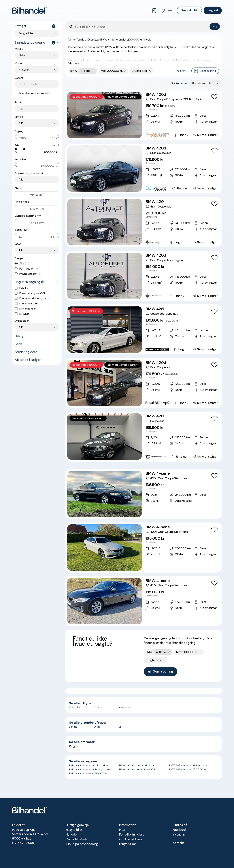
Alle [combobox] (21, 123)
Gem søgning (205, 71)
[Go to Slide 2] (102, 134)
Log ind (213, 10)
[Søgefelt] (141, 27)
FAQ (122, 830)
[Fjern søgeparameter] (125, 71)
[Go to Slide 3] (104, 134)
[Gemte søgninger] (154, 11)
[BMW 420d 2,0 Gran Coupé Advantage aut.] (144, 276)
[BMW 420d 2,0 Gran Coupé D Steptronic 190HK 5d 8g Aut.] (144, 115)
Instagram (180, 834)
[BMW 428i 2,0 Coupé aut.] (144, 437)
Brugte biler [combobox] (26, 33)
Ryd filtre (180, 71)
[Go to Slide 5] (110, 134)
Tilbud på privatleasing (82, 844)
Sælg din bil (189, 10)
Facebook (180, 830)
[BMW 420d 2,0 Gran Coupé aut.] (144, 169)
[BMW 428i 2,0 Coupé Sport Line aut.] (144, 329)
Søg (215, 26)
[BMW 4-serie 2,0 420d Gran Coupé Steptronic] (144, 494)
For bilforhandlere (132, 834)
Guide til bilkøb (76, 839)
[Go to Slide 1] (99, 134)
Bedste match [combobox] (202, 83)
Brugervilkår (128, 844)
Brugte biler (74, 830)
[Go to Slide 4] (107, 134)
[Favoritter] (162, 11)
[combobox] (39, 55)
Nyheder (72, 834)
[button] (105, 115)
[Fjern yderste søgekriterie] (94, 71)
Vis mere (74, 64)
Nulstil (55, 145)
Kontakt (179, 843)
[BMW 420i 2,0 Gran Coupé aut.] (144, 222)
